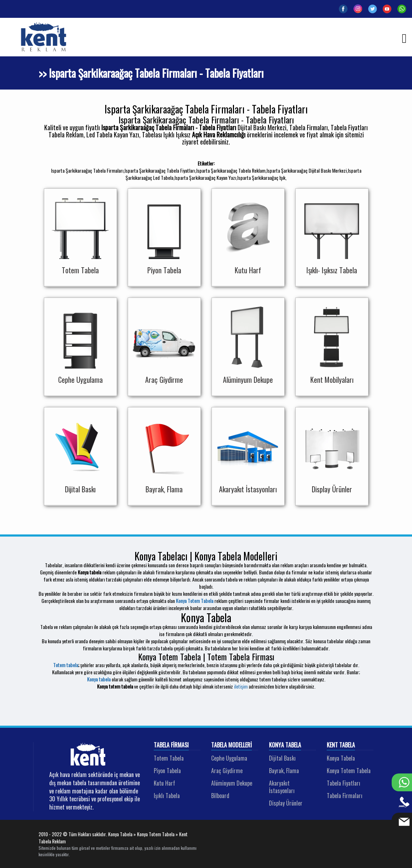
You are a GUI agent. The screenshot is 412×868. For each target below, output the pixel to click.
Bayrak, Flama (284, 771)
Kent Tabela (341, 745)
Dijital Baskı (282, 758)
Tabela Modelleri (232, 745)
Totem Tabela (169, 758)
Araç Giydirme (227, 771)
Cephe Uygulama (229, 758)
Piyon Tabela (167, 771)
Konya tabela (99, 679)
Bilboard (220, 796)
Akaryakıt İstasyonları (282, 787)
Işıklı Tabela (167, 796)
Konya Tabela (285, 745)
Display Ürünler (286, 803)
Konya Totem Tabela (195, 601)
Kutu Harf (164, 783)
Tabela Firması (171, 745)
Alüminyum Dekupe (232, 783)
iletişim (241, 686)
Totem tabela (66, 665)
